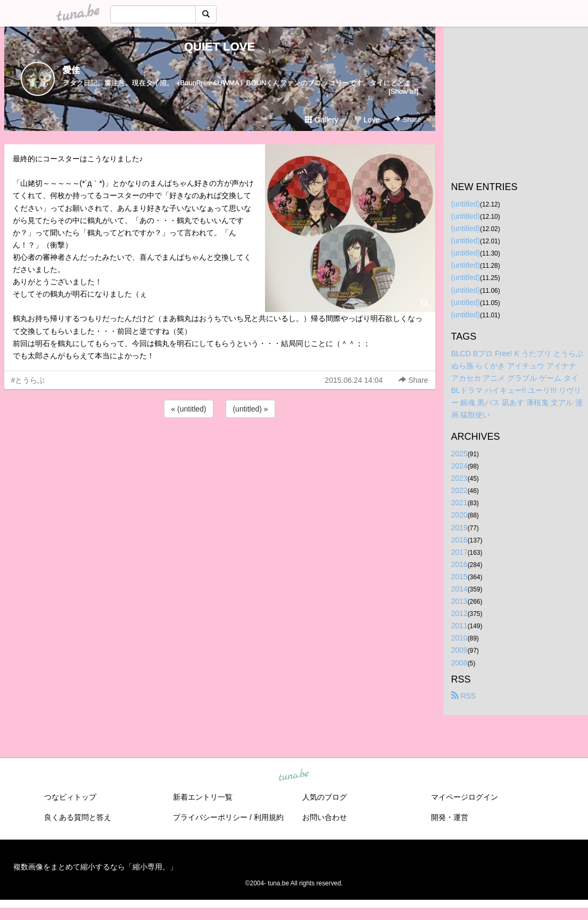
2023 (459, 478)
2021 (459, 503)
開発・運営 (450, 817)
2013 (459, 601)
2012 (459, 613)
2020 (459, 515)
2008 (459, 663)
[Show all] (403, 91)
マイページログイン (465, 797)
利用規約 (269, 817)
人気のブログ (325, 797)
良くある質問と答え (78, 817)
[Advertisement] (220, 449)
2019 (459, 528)
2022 (459, 490)
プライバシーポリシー (210, 817)
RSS (464, 696)
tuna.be (294, 775)
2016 (459, 564)
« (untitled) (188, 409)
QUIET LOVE (220, 47)
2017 (459, 552)
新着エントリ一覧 (203, 797)
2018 (459, 540)
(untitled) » (250, 409)
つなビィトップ (70, 797)
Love (367, 120)
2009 (459, 650)
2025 (459, 454)
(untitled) (466, 204)
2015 (459, 577)
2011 (459, 626)
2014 (459, 589)
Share (407, 120)
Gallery (321, 120)
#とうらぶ (28, 380)
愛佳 (71, 70)
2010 (459, 638)
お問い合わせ (325, 817)
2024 (459, 466)
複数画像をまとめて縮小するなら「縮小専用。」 (95, 867)
